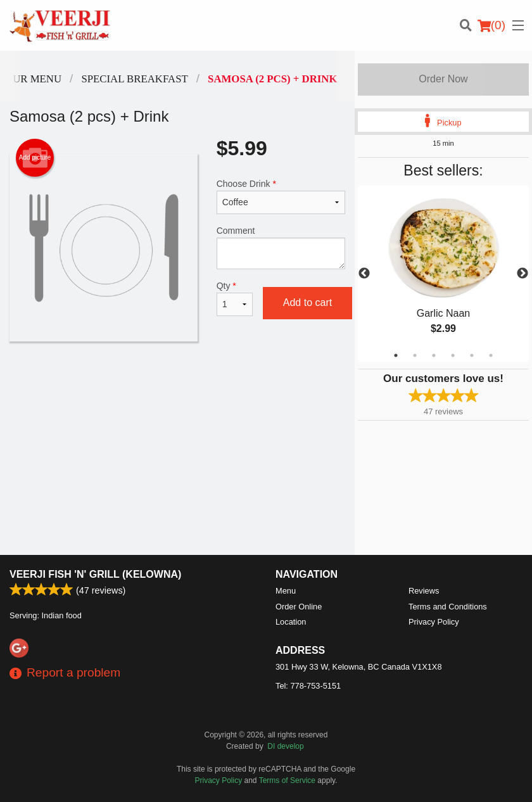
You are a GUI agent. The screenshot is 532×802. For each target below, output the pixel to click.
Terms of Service (287, 780)
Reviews (424, 591)
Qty (235, 298)
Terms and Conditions (448, 607)
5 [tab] (472, 355)
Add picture (35, 158)
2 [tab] (415, 355)
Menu (286, 591)
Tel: (308, 686)
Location (291, 622)
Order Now (443, 79)
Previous (364, 274)
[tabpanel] (443, 274)
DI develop (285, 746)
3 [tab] (434, 355)
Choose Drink (281, 196)
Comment (281, 247)
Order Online (299, 607)
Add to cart (307, 302)
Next (522, 274)
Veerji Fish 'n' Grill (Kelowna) (95, 574)
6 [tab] (491, 355)
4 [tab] (453, 355)
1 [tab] (396, 355)
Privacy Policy (434, 622)
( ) (491, 25)
